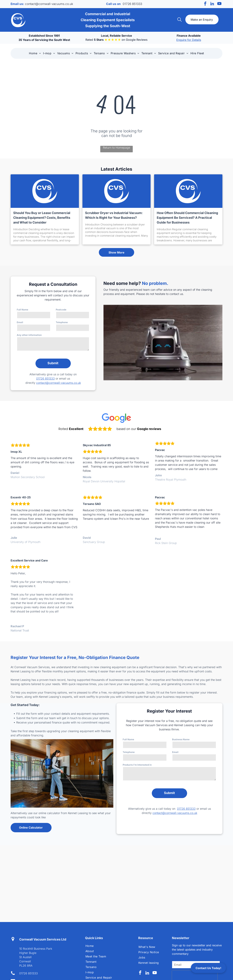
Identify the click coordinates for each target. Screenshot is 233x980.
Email (20, 322)
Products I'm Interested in (137, 765)
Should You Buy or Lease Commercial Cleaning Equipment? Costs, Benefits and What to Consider (42, 218)
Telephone (62, 322)
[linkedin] (212, 4)
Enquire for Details (189, 40)
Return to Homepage (116, 148)
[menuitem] (35, 53)
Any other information (29, 335)
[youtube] (219, 4)
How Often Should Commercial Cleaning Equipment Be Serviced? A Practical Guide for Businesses (187, 218)
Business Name (181, 739)
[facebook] (205, 4)
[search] (180, 20)
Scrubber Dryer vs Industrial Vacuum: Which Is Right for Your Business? (114, 215)
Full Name (23, 310)
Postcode (61, 310)
